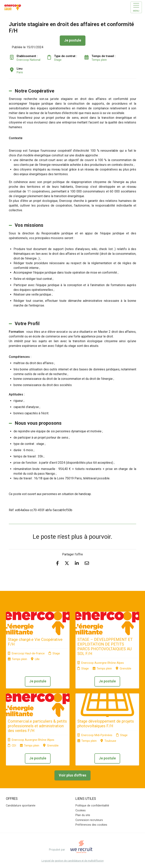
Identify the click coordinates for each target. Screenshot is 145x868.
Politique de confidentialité (92, 806)
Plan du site (83, 815)
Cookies (81, 810)
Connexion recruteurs (89, 820)
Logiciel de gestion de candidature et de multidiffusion (73, 861)
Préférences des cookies (91, 825)
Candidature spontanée (21, 806)
